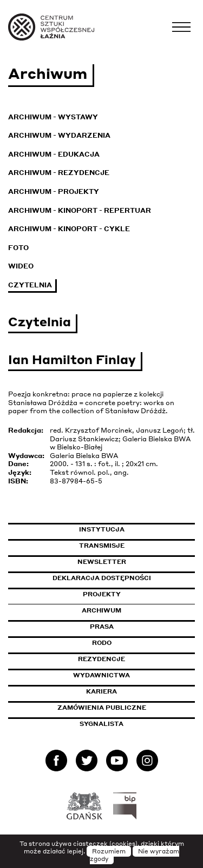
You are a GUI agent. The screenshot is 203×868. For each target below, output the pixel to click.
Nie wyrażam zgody (135, 855)
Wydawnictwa (101, 675)
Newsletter (102, 562)
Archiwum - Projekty (54, 191)
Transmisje (137, 546)
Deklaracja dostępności (102, 578)
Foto (18, 248)
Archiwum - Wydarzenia (59, 135)
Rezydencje (101, 659)
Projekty (102, 594)
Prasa (102, 627)
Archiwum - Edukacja (54, 154)
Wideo (21, 266)
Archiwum (101, 610)
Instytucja (102, 529)
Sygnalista (101, 724)
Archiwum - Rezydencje (59, 173)
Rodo (102, 643)
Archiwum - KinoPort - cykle (69, 229)
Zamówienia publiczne (126, 708)
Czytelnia (30, 285)
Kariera (101, 691)
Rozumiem (109, 851)
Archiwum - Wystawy (53, 117)
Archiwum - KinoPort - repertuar (80, 210)
